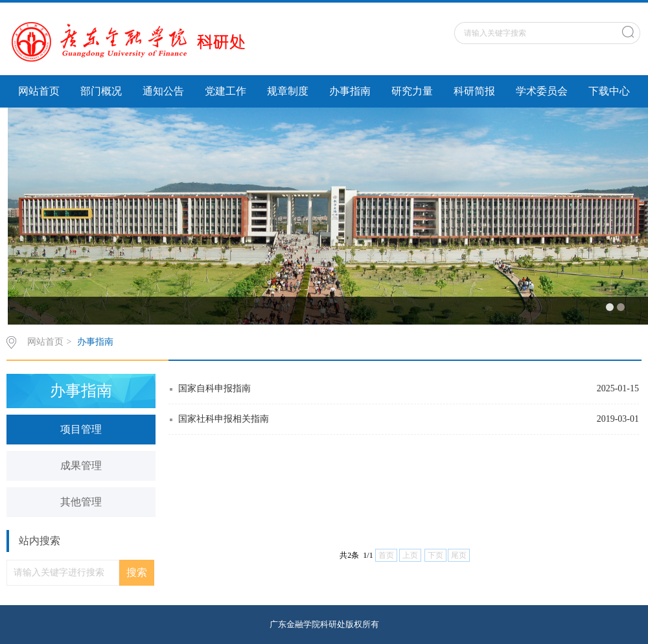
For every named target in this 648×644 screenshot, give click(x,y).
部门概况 (101, 91)
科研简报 (474, 91)
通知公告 (163, 91)
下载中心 (609, 91)
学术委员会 (542, 91)
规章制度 (288, 91)
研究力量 (412, 91)
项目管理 (81, 429)
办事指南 (350, 91)
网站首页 (39, 91)
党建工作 (226, 91)
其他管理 (81, 502)
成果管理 (81, 466)
